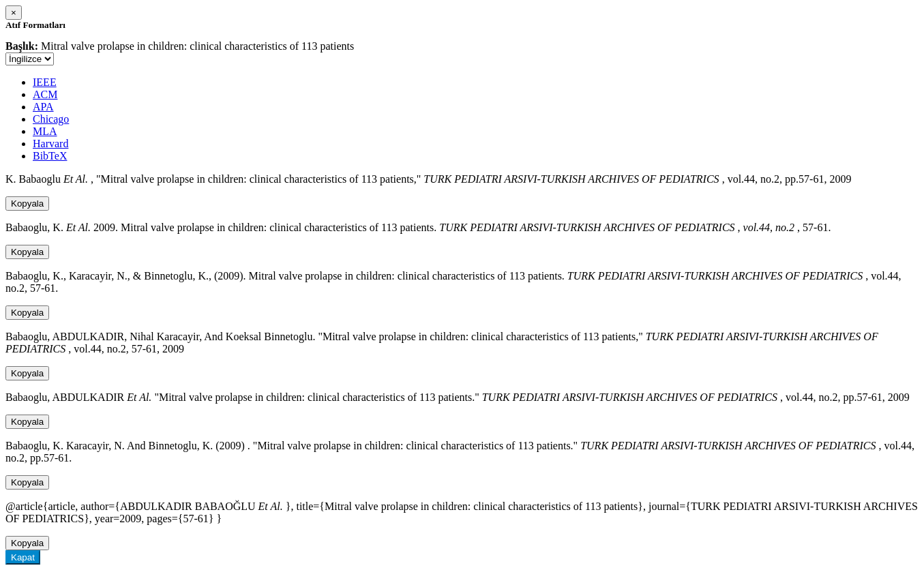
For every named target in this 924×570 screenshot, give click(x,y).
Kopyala (27, 204)
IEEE (45, 82)
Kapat (23, 557)
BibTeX (50, 156)
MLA (45, 131)
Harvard (50, 144)
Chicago (51, 119)
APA (43, 107)
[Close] (14, 13)
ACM (45, 94)
